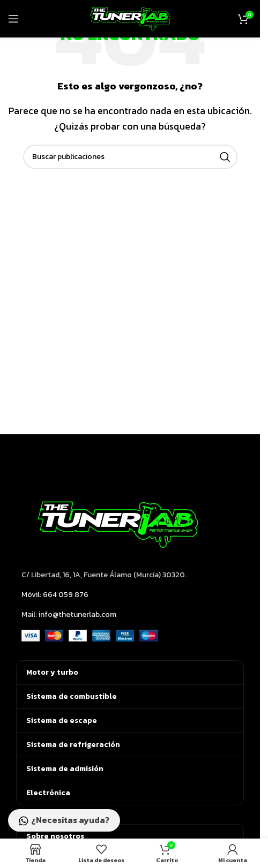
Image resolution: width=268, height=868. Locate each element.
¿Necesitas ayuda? (64, 821)
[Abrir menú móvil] (13, 19)
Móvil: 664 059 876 (55, 595)
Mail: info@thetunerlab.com (69, 614)
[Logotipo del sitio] (130, 18)
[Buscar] (130, 157)
